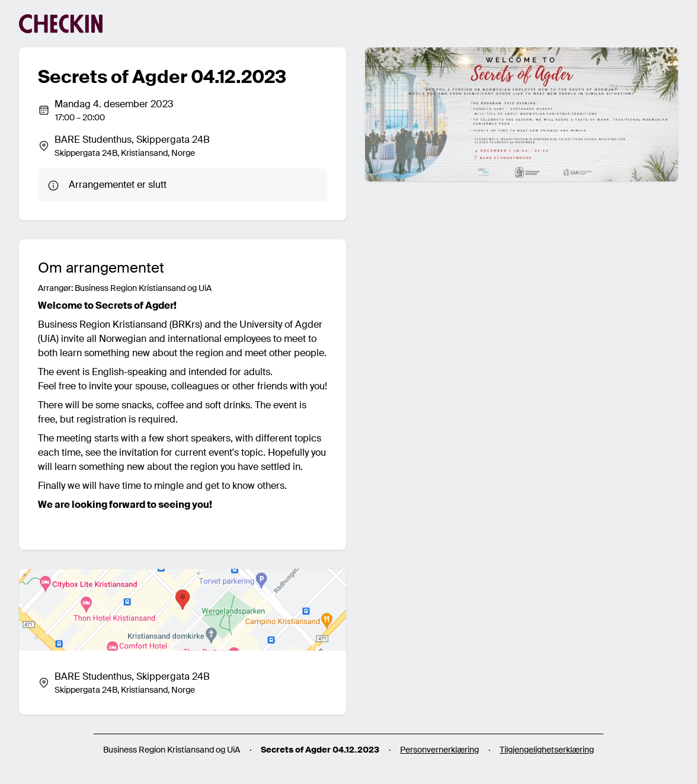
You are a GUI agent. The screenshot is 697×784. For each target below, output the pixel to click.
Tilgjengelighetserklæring (547, 750)
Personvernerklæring (439, 750)
